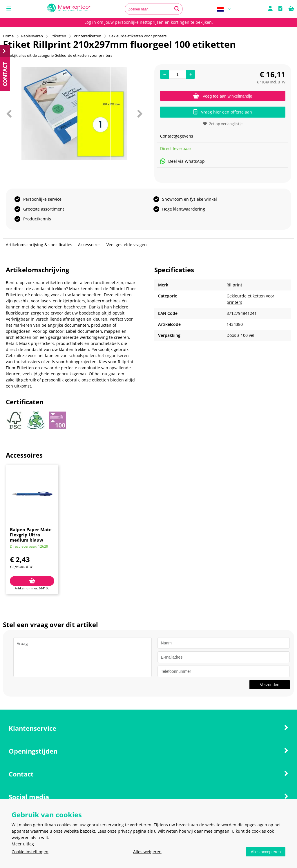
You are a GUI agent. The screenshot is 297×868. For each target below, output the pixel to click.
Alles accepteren (266, 852)
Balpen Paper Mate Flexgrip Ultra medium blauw (31, 535)
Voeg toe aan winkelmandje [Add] (223, 96)
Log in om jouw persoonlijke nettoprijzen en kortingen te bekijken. (149, 22)
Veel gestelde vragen (127, 245)
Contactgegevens (177, 136)
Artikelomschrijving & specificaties (39, 245)
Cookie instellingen (30, 852)
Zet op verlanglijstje (223, 124)
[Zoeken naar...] (177, 9)
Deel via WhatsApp (182, 161)
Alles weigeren (147, 852)
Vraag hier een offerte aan (223, 112)
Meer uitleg (23, 844)
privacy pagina (132, 831)
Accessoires (89, 245)
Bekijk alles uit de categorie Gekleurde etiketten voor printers (58, 55)
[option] (74, 114)
